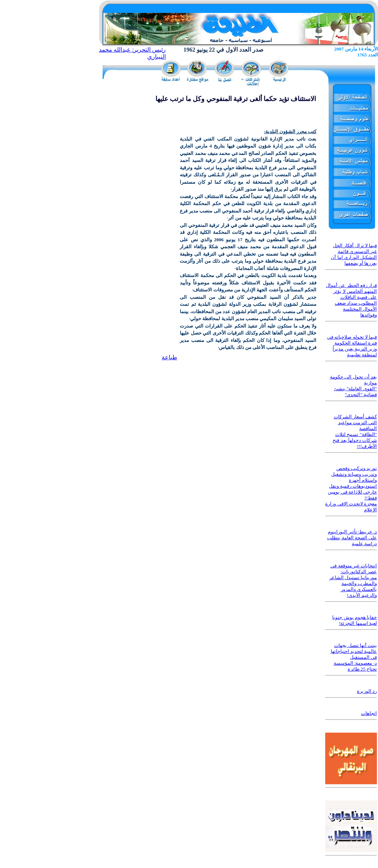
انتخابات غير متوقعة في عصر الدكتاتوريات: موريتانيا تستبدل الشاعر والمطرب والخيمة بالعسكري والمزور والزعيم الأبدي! (353, 580)
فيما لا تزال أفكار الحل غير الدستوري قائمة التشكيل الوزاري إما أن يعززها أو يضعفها (354, 254)
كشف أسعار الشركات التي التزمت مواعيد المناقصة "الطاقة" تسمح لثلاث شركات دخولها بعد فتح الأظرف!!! (355, 431)
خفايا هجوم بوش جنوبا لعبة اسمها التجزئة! (355, 620)
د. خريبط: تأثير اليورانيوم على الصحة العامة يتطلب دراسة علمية (352, 538)
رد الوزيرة (367, 691)
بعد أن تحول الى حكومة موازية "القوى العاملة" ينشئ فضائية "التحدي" (353, 386)
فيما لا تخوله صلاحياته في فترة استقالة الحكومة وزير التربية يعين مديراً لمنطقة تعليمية (352, 346)
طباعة (169, 357)
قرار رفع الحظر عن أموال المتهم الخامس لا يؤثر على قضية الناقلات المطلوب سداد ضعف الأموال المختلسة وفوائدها (351, 300)
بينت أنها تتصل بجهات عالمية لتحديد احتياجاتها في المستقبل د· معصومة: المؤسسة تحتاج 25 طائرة (354, 657)
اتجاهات (369, 713)
